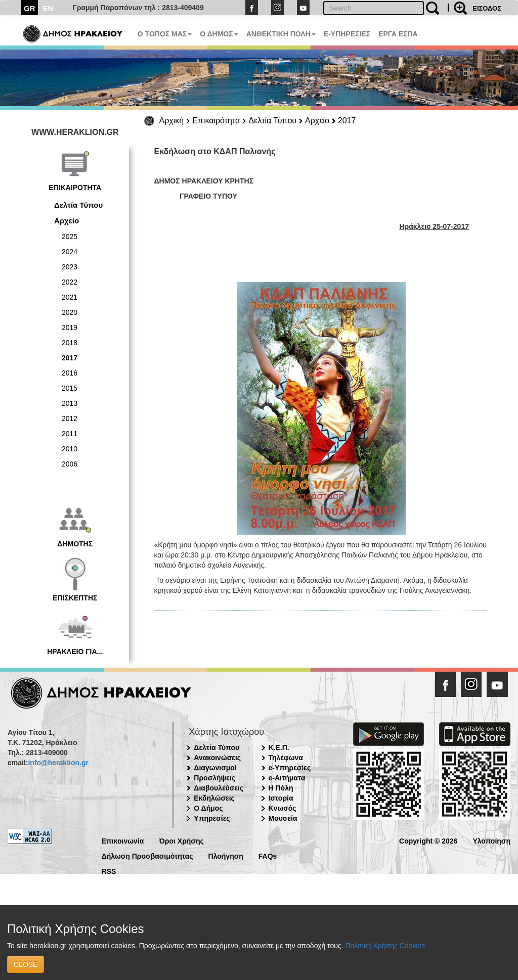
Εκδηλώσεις (214, 798)
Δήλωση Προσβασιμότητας (147, 855)
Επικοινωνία (123, 840)
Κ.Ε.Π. (279, 748)
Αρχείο (317, 121)
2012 (70, 418)
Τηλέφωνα (286, 758)
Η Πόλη (281, 788)
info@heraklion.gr (58, 763)
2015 (70, 388)
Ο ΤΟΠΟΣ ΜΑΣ (165, 34)
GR (30, 8)
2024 (70, 252)
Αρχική (172, 121)
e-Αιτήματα (287, 778)
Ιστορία (281, 798)
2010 (70, 449)
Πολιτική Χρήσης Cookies (385, 946)
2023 (70, 267)
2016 (70, 373)
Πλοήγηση (226, 855)
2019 (70, 328)
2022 (70, 282)
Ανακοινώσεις (217, 758)
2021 (70, 297)
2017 (347, 121)
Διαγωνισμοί (215, 768)
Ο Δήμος (208, 808)
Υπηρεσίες (212, 818)
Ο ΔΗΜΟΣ (219, 34)
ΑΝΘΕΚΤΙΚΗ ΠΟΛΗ (281, 34)
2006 (70, 464)
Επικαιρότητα (216, 121)
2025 (70, 237)
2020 (70, 312)
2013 (70, 403)
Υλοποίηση (491, 840)
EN (48, 8)
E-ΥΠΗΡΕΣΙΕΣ (347, 34)
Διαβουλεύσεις (219, 788)
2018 (70, 343)
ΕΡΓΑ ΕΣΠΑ (398, 34)
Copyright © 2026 (428, 840)
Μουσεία (283, 818)
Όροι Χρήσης (181, 840)
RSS (109, 871)
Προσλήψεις (214, 778)
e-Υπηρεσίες (290, 768)
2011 (70, 434)
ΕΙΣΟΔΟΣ (487, 8)
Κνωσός (283, 808)
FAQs (268, 855)
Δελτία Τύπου (272, 121)
